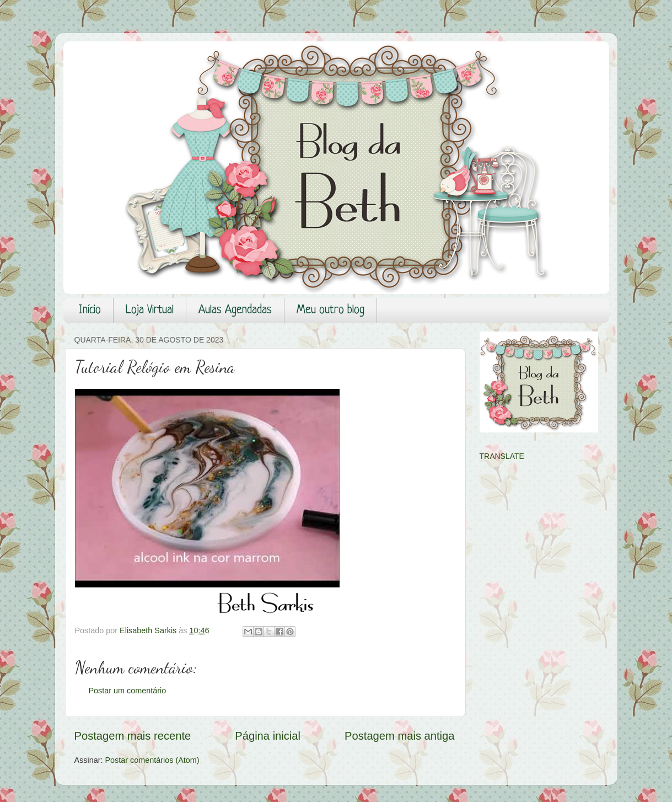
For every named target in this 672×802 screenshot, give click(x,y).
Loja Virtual (150, 310)
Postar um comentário (128, 691)
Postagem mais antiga (399, 736)
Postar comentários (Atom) (152, 760)
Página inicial (268, 736)
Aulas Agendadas (235, 310)
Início (90, 310)
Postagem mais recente (133, 736)
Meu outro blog (330, 310)
